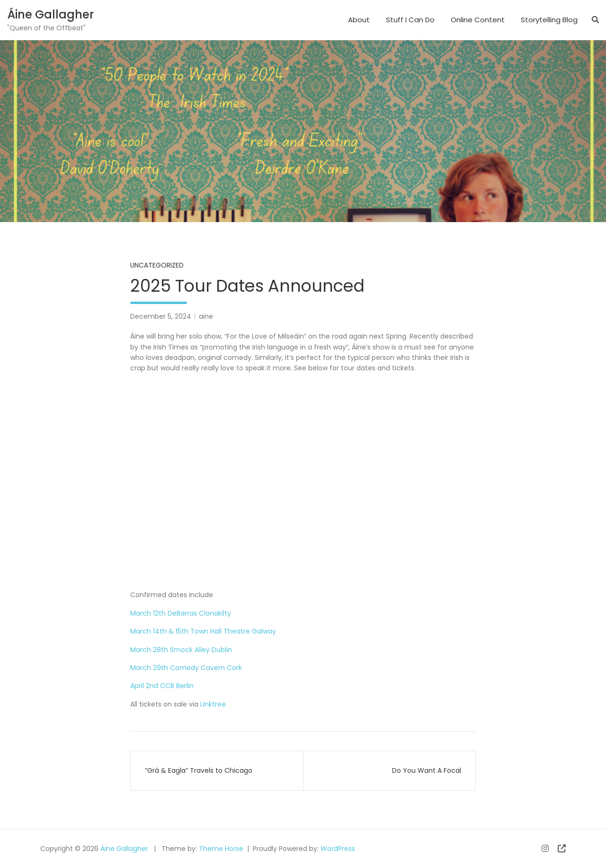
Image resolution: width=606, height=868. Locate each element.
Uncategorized (157, 265)
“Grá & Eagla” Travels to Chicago (199, 770)
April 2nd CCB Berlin (162, 686)
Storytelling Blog (549, 20)
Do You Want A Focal (427, 770)
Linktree (212, 704)
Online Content (478, 20)
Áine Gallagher (50, 14)
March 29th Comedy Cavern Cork (186, 668)
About (359, 20)
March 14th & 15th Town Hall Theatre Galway (203, 631)
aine (206, 316)
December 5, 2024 (161, 316)
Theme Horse (221, 849)
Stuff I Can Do (410, 20)
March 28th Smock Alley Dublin (181, 650)
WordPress (338, 849)
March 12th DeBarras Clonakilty (181, 613)
